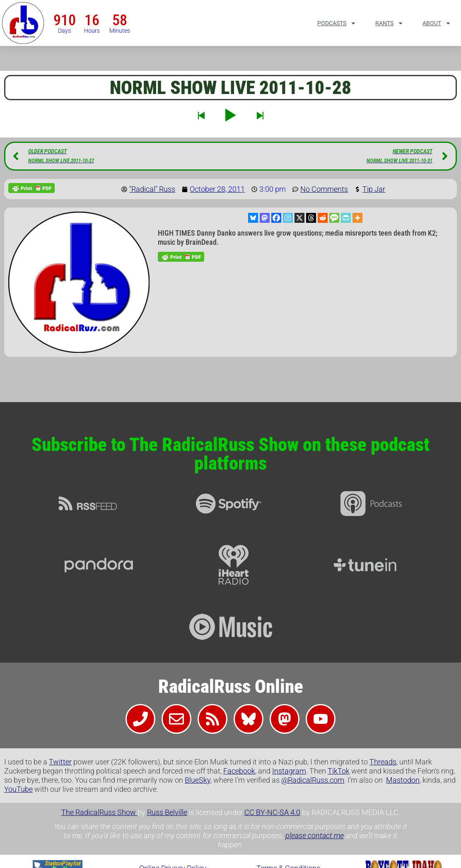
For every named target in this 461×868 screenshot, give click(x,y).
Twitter (60, 762)
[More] (357, 218)
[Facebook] (276, 218)
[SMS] (334, 218)
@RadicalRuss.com (313, 780)
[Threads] (311, 218)
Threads (383, 762)
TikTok (339, 771)
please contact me (315, 835)
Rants (389, 23)
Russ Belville (167, 812)
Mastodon (403, 780)
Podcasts (337, 23)
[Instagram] (288, 218)
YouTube (18, 789)
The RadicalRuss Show (99, 812)
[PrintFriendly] (346, 218)
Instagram (289, 771)
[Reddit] (323, 218)
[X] (299, 218)
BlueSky (198, 780)
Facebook (239, 771)
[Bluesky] (253, 218)
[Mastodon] (265, 218)
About (437, 23)
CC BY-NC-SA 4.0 (272, 812)
